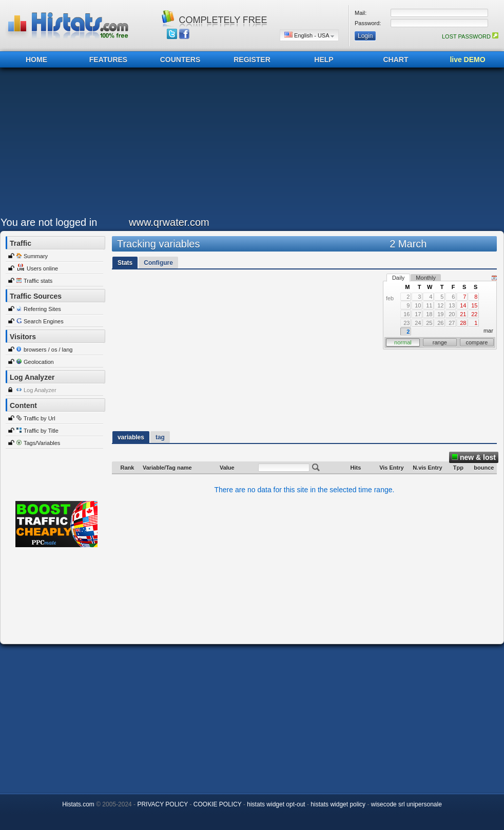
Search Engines (44, 321)
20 (452, 314)
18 (429, 314)
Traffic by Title (41, 431)
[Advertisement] (220, 145)
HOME (36, 60)
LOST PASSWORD (470, 36)
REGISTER (252, 60)
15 (474, 305)
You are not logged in (49, 222)
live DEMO (467, 60)
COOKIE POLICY (218, 804)
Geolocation (39, 362)
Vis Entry (392, 468)
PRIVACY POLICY (162, 804)
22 (474, 314)
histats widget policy (338, 804)
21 (463, 314)
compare (477, 342)
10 (418, 305)
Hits (356, 468)
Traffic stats (38, 281)
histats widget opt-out (276, 804)
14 (463, 305)
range (440, 342)
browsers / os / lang (48, 350)
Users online (42, 268)
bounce (484, 468)
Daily (398, 278)
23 (406, 323)
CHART (396, 60)
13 (452, 305)
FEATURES (108, 60)
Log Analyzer (40, 390)
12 (440, 305)
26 (440, 323)
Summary (36, 256)
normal (403, 342)
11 (429, 305)
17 (418, 314)
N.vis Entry (427, 468)
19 (440, 314)
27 (452, 323)
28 (463, 323)
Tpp (458, 468)
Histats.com (78, 804)
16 (406, 314)
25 (429, 323)
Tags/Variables (42, 443)
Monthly (426, 278)
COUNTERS (180, 60)
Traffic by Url (40, 418)
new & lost (474, 457)
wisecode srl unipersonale (406, 804)
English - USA (309, 35)
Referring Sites (42, 309)
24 (418, 323)
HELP (324, 60)
